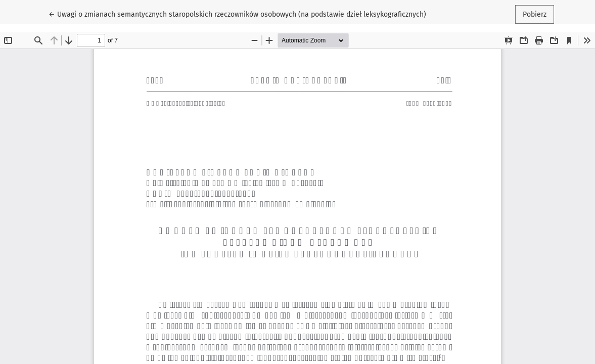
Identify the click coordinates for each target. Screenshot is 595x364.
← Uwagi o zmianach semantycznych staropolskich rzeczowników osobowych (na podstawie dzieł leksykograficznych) (237, 14)
